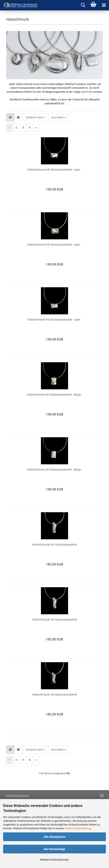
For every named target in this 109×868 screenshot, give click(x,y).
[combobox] (35, 118)
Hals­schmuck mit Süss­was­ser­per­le (54, 545)
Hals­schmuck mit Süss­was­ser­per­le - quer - (54, 170)
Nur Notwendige (55, 849)
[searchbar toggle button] (83, 5)
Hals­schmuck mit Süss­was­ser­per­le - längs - (54, 395)
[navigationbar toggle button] (104, 5)
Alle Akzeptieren (55, 837)
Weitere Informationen (54, 860)
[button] (10, 118)
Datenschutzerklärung (78, 828)
